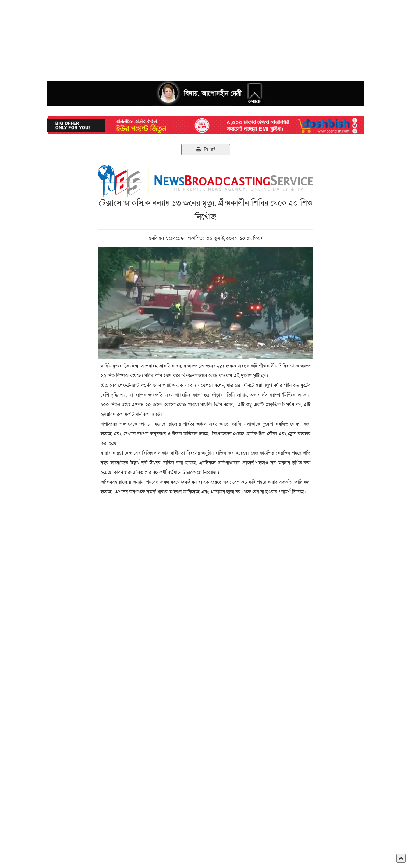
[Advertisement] (161, 38)
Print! (206, 150)
